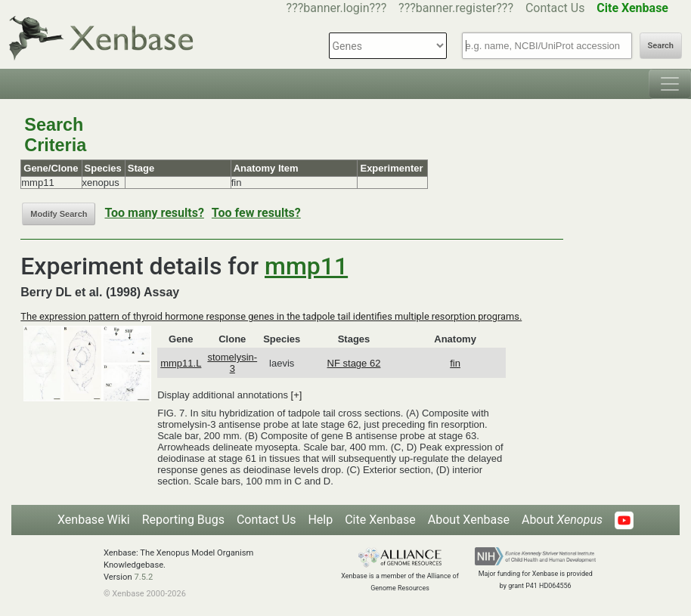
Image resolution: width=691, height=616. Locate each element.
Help (320, 520)
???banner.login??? (337, 8)
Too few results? (256, 213)
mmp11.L (181, 363)
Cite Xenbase (380, 520)
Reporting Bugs (183, 520)
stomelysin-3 (232, 363)
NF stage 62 (354, 363)
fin (455, 363)
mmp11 (306, 266)
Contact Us (555, 8)
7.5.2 (143, 577)
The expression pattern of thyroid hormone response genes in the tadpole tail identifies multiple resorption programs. (271, 316)
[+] (297, 395)
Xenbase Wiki (94, 520)
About (562, 520)
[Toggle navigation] (670, 84)
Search (661, 46)
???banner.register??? (456, 8)
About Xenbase (469, 520)
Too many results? (154, 213)
